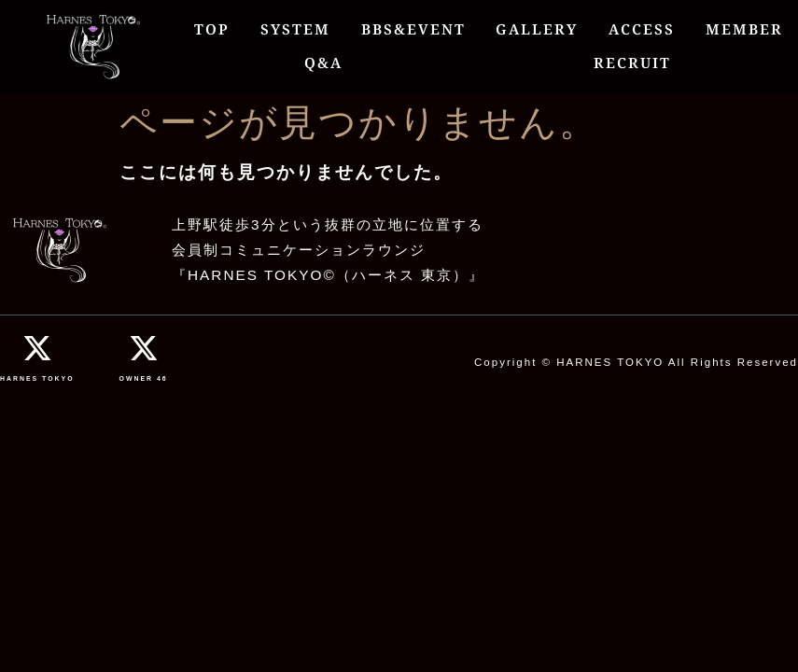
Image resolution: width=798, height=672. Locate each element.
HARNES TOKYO (37, 378)
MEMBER (744, 29)
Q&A (323, 63)
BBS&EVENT (413, 29)
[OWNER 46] (144, 348)
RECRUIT (632, 63)
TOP (212, 29)
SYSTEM (295, 29)
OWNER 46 (144, 378)
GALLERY (537, 29)
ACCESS (642, 29)
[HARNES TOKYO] (37, 348)
